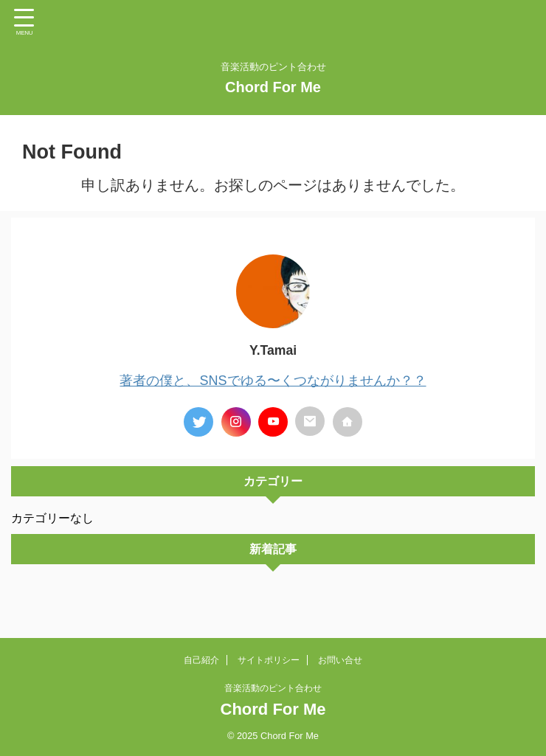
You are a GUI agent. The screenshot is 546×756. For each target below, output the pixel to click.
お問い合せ (340, 659)
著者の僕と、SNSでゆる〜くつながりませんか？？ (273, 380)
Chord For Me (273, 87)
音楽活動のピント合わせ (273, 687)
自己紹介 (201, 659)
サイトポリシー (269, 659)
